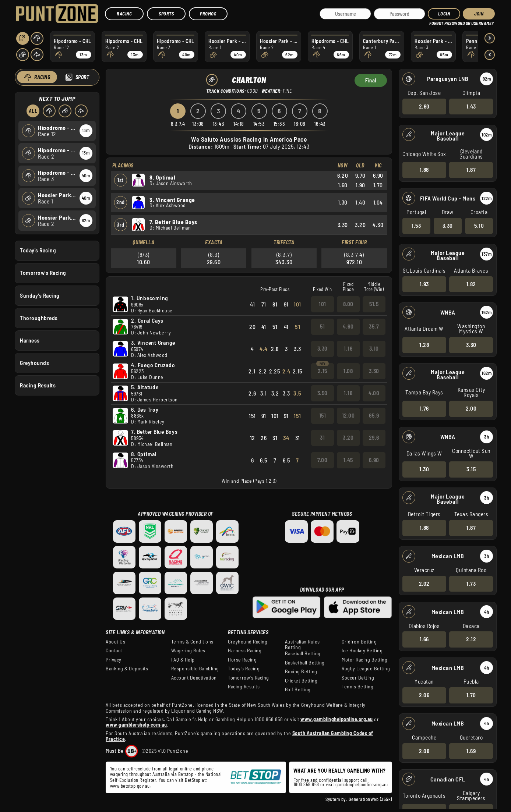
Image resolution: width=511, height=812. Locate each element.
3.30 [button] (447, 226)
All (33, 111)
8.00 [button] (348, 304)
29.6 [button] (374, 437)
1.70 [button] (471, 695)
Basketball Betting (305, 663)
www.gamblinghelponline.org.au (337, 719)
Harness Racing (245, 650)
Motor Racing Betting (364, 660)
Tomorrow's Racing (43, 273)
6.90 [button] (374, 460)
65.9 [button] (374, 415)
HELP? (434, 22)
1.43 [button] (471, 106)
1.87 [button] (471, 170)
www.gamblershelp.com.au (136, 725)
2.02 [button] (424, 583)
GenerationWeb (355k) (370, 799)
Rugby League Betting (366, 669)
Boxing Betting (301, 671)
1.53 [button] (416, 226)
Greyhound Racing (248, 642)
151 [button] (323, 415)
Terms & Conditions (192, 642)
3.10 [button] (374, 348)
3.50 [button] (323, 393)
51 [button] (322, 326)
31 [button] (322, 437)
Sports (166, 14)
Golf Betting (298, 689)
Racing (124, 14)
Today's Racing (38, 250)
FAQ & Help (183, 660)
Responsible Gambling (195, 669)
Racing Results (38, 385)
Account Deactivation (194, 678)
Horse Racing (242, 660)
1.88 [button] (424, 170)
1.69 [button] (471, 751)
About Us (115, 642)
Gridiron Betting (359, 642)
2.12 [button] (471, 639)
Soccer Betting (358, 678)
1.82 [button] (471, 284)
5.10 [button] (479, 226)
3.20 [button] (348, 437)
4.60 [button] (348, 326)
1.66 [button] (424, 639)
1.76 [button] (424, 408)
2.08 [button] (424, 751)
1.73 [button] (471, 583)
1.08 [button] (348, 371)
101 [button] (323, 304)
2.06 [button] (424, 695)
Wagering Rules (188, 650)
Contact (114, 650)
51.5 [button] (374, 304)
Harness (30, 340)
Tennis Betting (357, 687)
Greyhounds (34, 362)
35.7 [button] (374, 326)
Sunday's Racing (40, 295)
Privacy (114, 660)
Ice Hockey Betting (362, 650)
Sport (82, 77)
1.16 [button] (348, 348)
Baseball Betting (303, 653)
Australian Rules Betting (302, 645)
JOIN (479, 14)
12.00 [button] (348, 415)
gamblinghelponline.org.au (362, 784)
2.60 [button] (424, 106)
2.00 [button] (471, 408)
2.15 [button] (323, 371)
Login (444, 14)
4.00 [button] (374, 393)
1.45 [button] (348, 460)
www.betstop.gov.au (130, 786)
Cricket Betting (301, 681)
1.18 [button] (348, 393)
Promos (208, 14)
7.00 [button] (322, 460)
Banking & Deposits (127, 669)
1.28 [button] (424, 345)
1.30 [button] (424, 469)
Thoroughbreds (39, 318)
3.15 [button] (471, 469)
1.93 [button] (424, 284)
